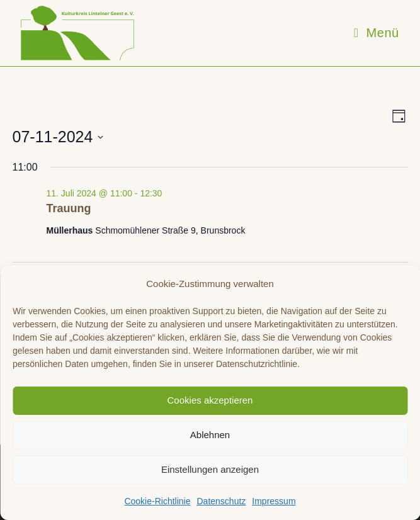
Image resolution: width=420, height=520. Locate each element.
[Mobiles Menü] (377, 33)
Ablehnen (210, 435)
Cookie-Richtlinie (157, 501)
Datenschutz (221, 501)
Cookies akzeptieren (210, 400)
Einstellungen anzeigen (210, 469)
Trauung (69, 208)
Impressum (274, 501)
